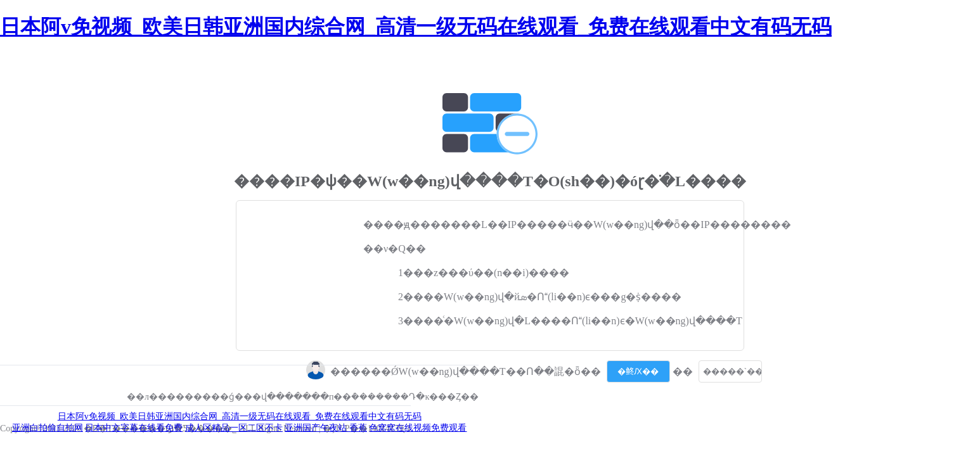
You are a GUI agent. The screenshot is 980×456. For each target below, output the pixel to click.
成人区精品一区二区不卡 (234, 428)
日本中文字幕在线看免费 (134, 428)
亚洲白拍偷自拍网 (48, 428)
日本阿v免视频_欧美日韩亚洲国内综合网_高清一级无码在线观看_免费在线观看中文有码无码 (416, 27)
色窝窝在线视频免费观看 (418, 428)
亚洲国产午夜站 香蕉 (326, 428)
